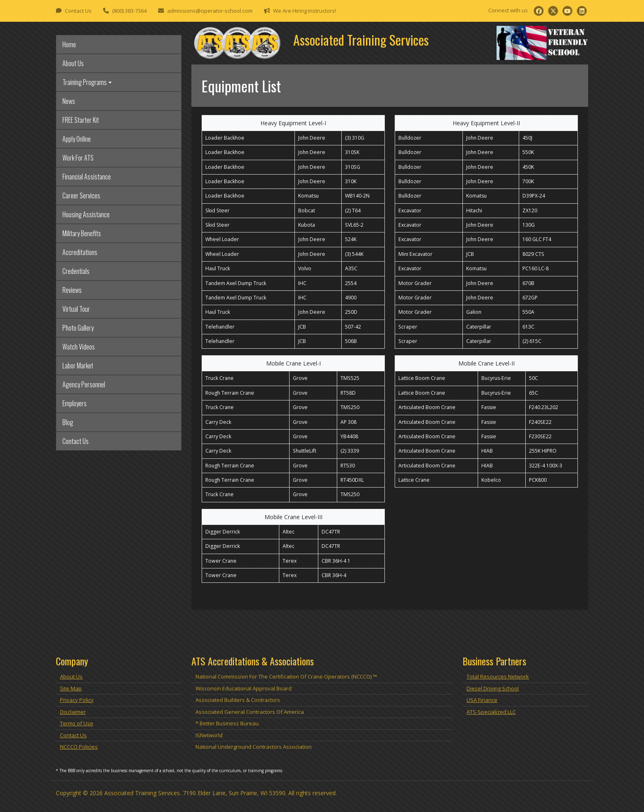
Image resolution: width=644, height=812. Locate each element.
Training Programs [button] (85, 82)
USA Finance (482, 700)
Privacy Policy (77, 700)
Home (69, 44)
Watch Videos (79, 347)
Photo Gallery (78, 328)
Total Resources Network (498, 676)
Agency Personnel (84, 384)
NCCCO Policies (79, 747)
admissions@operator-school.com (210, 11)
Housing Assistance (86, 214)
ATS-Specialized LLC (491, 712)
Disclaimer (73, 712)
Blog (68, 422)
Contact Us (78, 11)
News (69, 101)
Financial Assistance (87, 177)
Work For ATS (78, 158)
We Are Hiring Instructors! (305, 11)
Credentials (76, 271)
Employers (75, 403)
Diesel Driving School (493, 688)
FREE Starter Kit (81, 120)
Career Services (81, 196)
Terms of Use (77, 723)
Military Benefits (82, 233)
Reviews (72, 290)
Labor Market (78, 366)
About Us (73, 63)
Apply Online (77, 139)
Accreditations (80, 252)
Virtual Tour (76, 309)
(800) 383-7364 (129, 11)
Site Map (71, 688)
